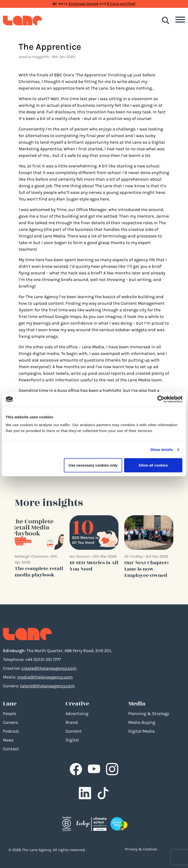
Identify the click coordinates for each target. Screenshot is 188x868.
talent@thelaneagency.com (47, 686)
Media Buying (142, 722)
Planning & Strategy (149, 714)
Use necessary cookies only (93, 465)
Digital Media (141, 731)
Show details (162, 450)
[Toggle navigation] (180, 21)
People (10, 714)
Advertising (77, 714)
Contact (11, 749)
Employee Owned (83, 4)
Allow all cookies (153, 465)
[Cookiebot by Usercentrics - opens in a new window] (161, 399)
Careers (11, 722)
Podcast (11, 731)
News (8, 740)
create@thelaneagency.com (49, 668)
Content (74, 731)
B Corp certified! (121, 4)
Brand (72, 722)
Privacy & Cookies (141, 849)
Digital (72, 740)
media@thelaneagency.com (45, 677)
